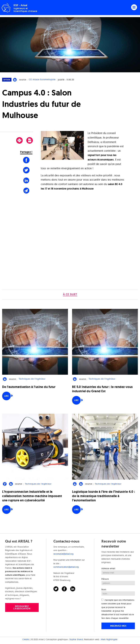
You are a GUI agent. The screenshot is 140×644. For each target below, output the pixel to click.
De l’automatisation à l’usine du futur (29, 387)
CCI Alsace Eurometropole (42, 80)
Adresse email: (108, 569)
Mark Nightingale (109, 639)
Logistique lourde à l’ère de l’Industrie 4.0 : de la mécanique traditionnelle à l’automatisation (103, 496)
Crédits (26, 639)
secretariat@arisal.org (64, 554)
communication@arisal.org (66, 567)
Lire (6, 396)
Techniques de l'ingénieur (32, 379)
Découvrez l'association (22, 607)
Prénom (105, 579)
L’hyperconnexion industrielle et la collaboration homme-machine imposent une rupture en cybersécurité (32, 496)
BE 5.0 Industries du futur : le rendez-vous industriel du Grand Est (102, 389)
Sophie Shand (76, 639)
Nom (104, 590)
